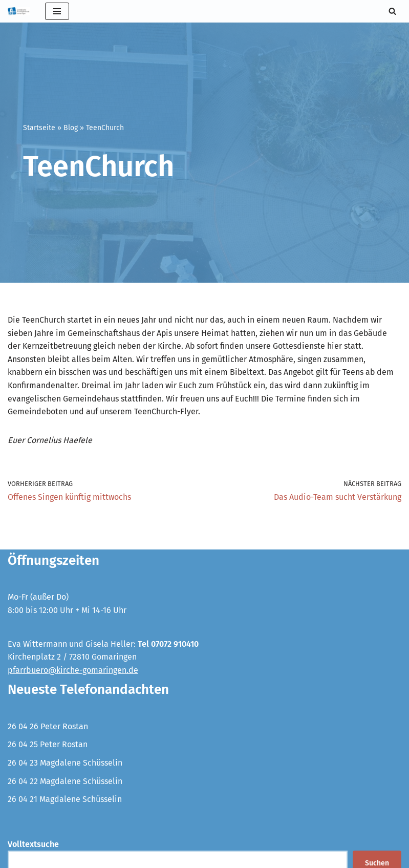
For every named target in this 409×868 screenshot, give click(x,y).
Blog (71, 128)
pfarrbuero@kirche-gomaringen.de (73, 671)
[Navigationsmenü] (57, 11)
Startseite (39, 128)
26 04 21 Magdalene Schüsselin (65, 800)
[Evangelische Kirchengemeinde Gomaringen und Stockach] (19, 11)
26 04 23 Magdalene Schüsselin (65, 763)
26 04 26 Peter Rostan (48, 727)
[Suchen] (392, 11)
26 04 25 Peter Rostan (48, 745)
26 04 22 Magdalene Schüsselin (65, 781)
